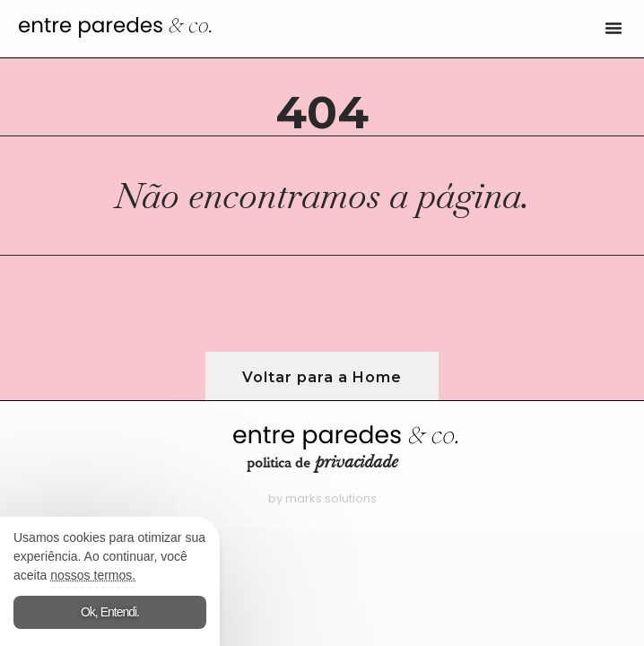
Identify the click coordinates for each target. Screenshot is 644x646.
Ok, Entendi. (110, 612)
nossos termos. (93, 575)
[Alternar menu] (614, 28)
